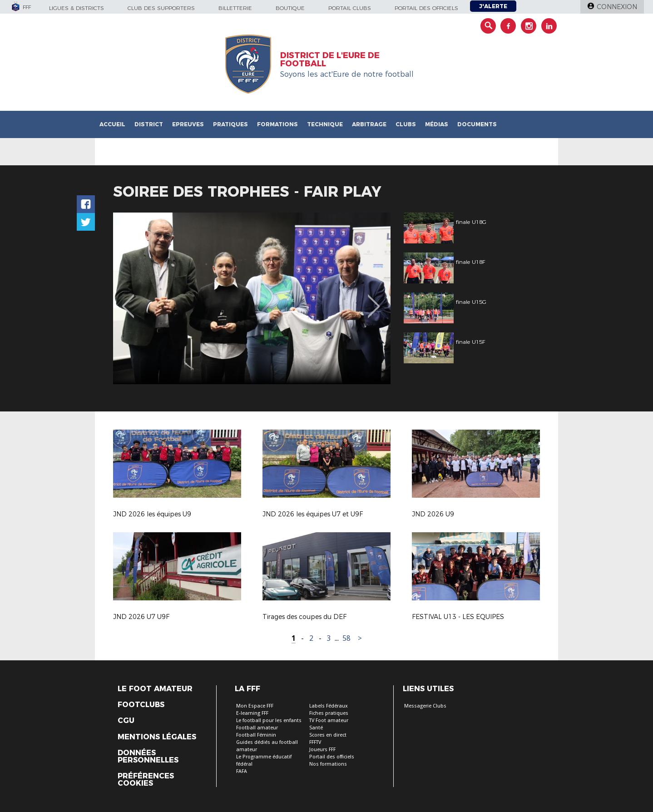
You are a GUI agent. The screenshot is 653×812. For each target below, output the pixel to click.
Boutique (290, 8)
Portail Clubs (350, 8)
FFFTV (315, 742)
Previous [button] (128, 300)
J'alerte (493, 6)
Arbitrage (369, 124)
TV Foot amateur (329, 720)
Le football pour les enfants (269, 720)
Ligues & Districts (77, 8)
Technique (325, 124)
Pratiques (230, 124)
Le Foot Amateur (155, 689)
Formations (277, 124)
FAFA (242, 771)
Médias (437, 124)
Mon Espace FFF (255, 706)
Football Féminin (256, 735)
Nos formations (328, 764)
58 (346, 638)
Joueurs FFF (322, 750)
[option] (252, 298)
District (149, 124)
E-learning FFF (252, 713)
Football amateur (257, 728)
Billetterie (235, 8)
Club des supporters (161, 8)
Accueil (112, 124)
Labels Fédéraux (329, 706)
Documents (477, 124)
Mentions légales (157, 737)
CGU (126, 721)
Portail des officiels (426, 8)
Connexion (617, 7)
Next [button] (374, 300)
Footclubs (141, 705)
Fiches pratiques (329, 713)
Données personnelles (148, 757)
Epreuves (188, 124)
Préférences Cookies (146, 780)
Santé (316, 728)
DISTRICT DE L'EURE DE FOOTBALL (330, 59)
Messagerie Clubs (425, 706)
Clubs (406, 124)
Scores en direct (328, 735)
